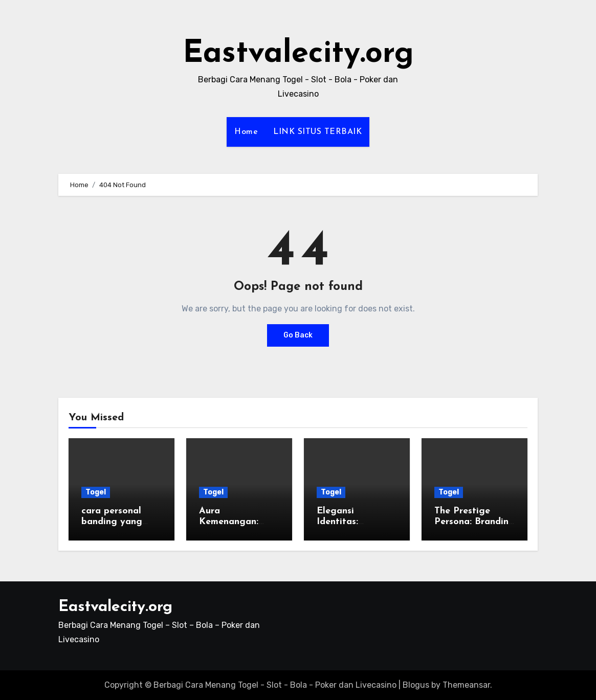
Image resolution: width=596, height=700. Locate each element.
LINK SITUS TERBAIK (317, 132)
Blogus (416, 685)
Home (246, 132)
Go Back (298, 335)
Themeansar (466, 685)
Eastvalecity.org (298, 54)
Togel (96, 492)
